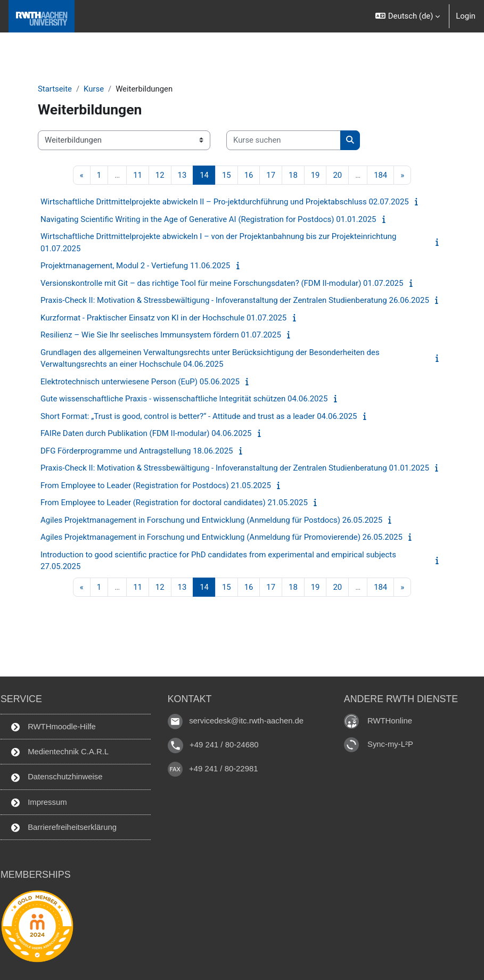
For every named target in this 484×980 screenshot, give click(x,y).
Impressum (39, 802)
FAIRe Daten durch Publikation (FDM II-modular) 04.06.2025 (146, 433)
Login (466, 16)
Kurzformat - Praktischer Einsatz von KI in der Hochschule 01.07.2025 (163, 318)
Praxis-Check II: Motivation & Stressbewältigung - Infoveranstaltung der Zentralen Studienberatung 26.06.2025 (235, 300)
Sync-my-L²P (390, 744)
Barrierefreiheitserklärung (64, 827)
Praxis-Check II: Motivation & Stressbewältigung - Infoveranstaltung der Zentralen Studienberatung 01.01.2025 (235, 468)
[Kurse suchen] (284, 140)
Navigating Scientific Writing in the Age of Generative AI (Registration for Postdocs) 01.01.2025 (208, 219)
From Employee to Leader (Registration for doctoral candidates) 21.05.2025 (174, 503)
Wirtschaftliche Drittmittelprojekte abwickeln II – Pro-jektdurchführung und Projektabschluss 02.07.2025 (225, 202)
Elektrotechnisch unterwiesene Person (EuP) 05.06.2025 (140, 382)
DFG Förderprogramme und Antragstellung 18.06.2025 (137, 451)
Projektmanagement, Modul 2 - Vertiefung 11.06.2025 (135, 266)
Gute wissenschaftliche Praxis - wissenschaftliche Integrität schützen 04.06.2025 (184, 399)
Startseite (55, 89)
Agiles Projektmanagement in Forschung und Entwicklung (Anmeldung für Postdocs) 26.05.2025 (211, 520)
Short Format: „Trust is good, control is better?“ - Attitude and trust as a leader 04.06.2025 (199, 416)
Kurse (94, 89)
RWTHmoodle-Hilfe (54, 727)
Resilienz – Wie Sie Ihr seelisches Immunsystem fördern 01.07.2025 (161, 335)
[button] (408, 16)
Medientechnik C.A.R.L (60, 752)
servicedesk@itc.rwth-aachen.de (246, 721)
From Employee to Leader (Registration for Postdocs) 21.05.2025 (156, 485)
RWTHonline (390, 721)
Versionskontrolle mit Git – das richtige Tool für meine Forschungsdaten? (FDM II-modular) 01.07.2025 (222, 283)
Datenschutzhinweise (57, 777)
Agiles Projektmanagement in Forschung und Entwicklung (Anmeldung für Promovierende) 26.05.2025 (222, 537)
